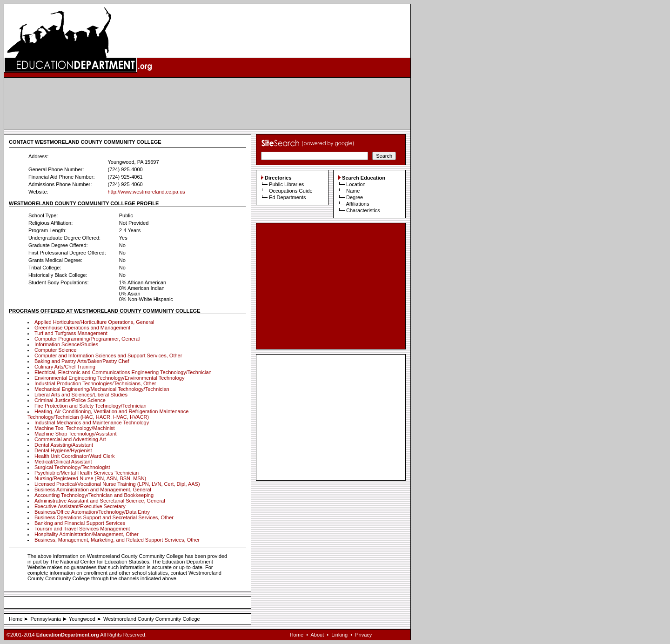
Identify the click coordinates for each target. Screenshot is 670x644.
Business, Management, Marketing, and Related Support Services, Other (117, 540)
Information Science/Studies (66, 344)
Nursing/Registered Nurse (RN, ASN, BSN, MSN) (90, 478)
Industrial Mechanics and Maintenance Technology (92, 423)
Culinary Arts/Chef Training (65, 367)
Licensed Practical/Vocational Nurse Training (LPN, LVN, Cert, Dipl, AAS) (117, 484)
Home (16, 619)
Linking (339, 635)
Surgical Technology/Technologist (72, 467)
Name (353, 191)
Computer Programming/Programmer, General (87, 339)
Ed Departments (287, 197)
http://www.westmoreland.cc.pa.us (146, 192)
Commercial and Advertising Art (70, 439)
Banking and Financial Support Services (80, 523)
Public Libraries (286, 184)
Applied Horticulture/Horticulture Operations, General (94, 322)
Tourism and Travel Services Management (82, 529)
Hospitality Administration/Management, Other (87, 534)
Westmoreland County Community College (152, 619)
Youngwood (82, 619)
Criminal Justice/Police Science (70, 400)
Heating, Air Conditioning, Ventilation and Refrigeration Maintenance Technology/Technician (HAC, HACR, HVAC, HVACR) (108, 414)
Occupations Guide (291, 191)
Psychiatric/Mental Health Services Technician (87, 473)
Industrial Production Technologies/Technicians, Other (95, 383)
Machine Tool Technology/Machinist (75, 428)
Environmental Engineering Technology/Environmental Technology (109, 378)
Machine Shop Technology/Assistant (76, 434)
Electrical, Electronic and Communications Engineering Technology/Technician (123, 372)
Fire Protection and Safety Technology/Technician (90, 406)
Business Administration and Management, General (93, 490)
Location (356, 184)
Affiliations (357, 204)
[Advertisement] (208, 103)
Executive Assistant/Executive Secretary (80, 506)
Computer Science (56, 350)
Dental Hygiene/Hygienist (63, 450)
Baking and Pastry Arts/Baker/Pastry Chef (82, 361)
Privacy (363, 635)
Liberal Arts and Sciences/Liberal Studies (81, 395)
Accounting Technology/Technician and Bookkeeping (94, 495)
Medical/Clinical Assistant (63, 462)
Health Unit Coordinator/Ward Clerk (75, 456)
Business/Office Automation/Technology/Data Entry (92, 512)
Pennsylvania (45, 619)
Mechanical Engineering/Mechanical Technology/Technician (102, 389)
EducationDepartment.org (68, 635)
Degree (355, 197)
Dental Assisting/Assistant (64, 445)
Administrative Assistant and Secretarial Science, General (100, 501)
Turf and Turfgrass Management (71, 333)
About (317, 635)
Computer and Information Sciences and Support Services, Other (108, 356)
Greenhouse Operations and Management (82, 328)
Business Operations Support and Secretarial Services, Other (104, 517)
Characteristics (363, 210)
